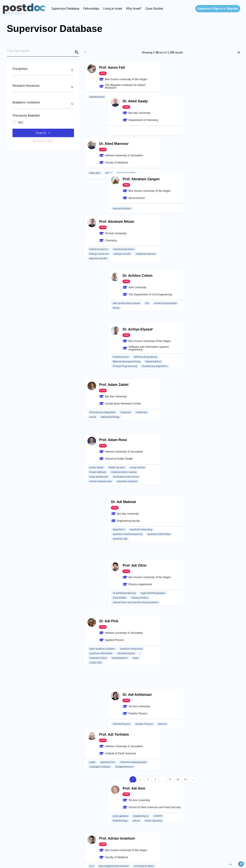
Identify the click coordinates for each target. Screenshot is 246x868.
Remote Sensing (146, 756)
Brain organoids (126, 141)
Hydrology (203, 645)
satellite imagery (98, 766)
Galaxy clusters (196, 332)
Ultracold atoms (126, 336)
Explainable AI (210, 232)
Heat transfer (204, 601)
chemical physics (99, 183)
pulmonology (121, 609)
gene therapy (96, 436)
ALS (92, 431)
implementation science (124, 282)
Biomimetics (226, 509)
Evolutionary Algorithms (211, 237)
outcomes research (127, 291)
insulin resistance (99, 618)
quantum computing (197, 277)
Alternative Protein (209, 737)
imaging (104, 522)
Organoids (139, 609)
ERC (21, 123)
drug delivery (207, 509)
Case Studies (154, 8)
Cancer (114, 564)
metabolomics (97, 97)
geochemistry (108, 386)
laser (136, 341)
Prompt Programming (181, 237)
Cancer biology (97, 613)
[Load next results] (239, 52)
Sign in (210, 9)
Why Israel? (134, 8)
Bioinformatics (97, 564)
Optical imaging (178, 559)
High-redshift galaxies (209, 327)
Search (43, 133)
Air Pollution (96, 761)
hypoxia (94, 609)
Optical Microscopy (180, 554)
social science (137, 277)
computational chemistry (103, 663)
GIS (203, 183)
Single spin (130, 522)
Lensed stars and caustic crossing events (192, 336)
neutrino (219, 378)
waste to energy (178, 741)
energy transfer (122, 187)
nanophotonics (120, 341)
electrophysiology (110, 237)
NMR (116, 522)
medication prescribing (126, 287)
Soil (171, 645)
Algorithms (175, 277)
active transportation (222, 183)
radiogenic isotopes (100, 391)
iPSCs (109, 141)
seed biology (116, 97)
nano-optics (191, 467)
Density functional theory (103, 667)
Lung (132, 613)
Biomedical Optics (224, 554)
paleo (92, 386)
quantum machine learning (184, 282)
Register (233, 9)
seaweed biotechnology (182, 737)
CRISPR (214, 421)
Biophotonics (202, 554)
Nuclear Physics (200, 378)
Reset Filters (43, 141)
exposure (146, 761)
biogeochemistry (125, 391)
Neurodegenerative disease (114, 431)
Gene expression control (142, 568)
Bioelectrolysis (197, 421)
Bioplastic (197, 741)
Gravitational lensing (180, 327)
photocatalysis (113, 658)
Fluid (172, 601)
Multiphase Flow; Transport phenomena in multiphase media (202, 692)
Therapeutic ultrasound (182, 509)
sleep (106, 609)
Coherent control (98, 341)
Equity (172, 187)
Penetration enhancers (181, 514)
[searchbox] (43, 70)
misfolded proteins (144, 431)
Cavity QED (96, 346)
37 (170, 780)
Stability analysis (189, 687)
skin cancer (214, 741)
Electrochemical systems (182, 696)
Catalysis (95, 658)
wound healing (198, 746)
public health (96, 277)
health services (117, 277)
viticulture (134, 97)
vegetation (113, 761)
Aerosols (127, 756)
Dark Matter (176, 332)
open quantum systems (102, 332)
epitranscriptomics (143, 564)
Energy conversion (99, 187)
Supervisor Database (65, 8)
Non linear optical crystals (216, 467)
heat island (130, 761)
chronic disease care (101, 291)
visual (93, 237)
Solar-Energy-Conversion (135, 663)
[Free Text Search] (43, 52)
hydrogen (131, 658)
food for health (177, 746)
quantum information (215, 282)
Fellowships (91, 8)
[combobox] (43, 71)
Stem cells (95, 141)
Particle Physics (178, 378)
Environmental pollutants (127, 672)
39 (185, 780)
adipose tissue (122, 618)
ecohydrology (185, 645)
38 (178, 780)
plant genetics (177, 421)
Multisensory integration (102, 232)
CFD (172, 687)
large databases (99, 287)
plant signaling (210, 425)
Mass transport (207, 514)
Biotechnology (176, 425)
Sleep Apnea (118, 613)
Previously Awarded (26, 115)
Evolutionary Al (177, 228)
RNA (126, 564)
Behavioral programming (183, 232)
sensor (193, 425)
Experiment (186, 601)
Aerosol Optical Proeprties (103, 756)
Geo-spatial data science (183, 183)
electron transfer (98, 192)
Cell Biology (96, 568)
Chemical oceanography (133, 386)
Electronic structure (131, 667)
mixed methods (98, 282)
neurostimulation (178, 141)
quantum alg (176, 287)
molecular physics (146, 187)
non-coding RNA (116, 568)
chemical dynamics (124, 183)
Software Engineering (202, 228)
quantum (174, 467)
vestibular (142, 232)
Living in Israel (113, 8)
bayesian (126, 232)
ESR (92, 522)
